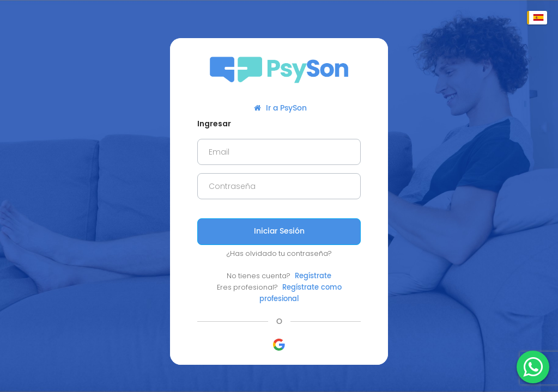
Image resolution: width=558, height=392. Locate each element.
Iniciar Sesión (279, 231)
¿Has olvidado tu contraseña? (279, 253)
